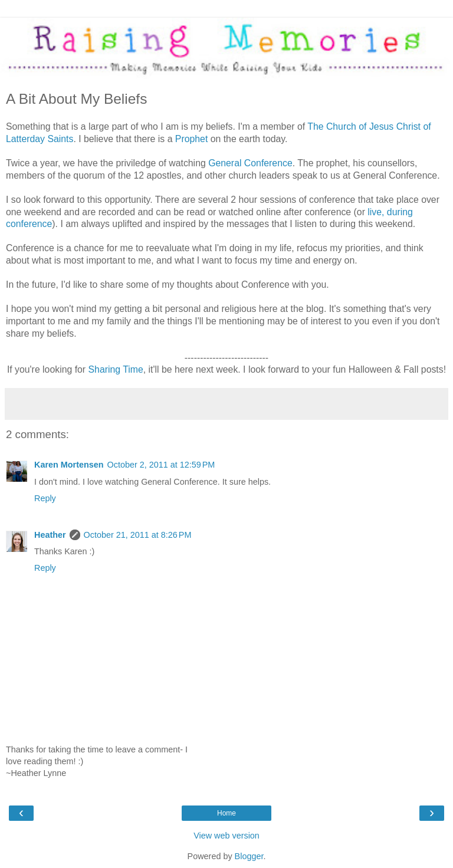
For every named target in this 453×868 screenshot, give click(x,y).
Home (226, 813)
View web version (226, 836)
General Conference (250, 163)
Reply (45, 498)
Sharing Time (116, 369)
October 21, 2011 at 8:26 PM (138, 535)
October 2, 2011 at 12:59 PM (161, 465)
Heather (50, 535)
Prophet (191, 139)
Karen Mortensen (69, 465)
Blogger (249, 856)
